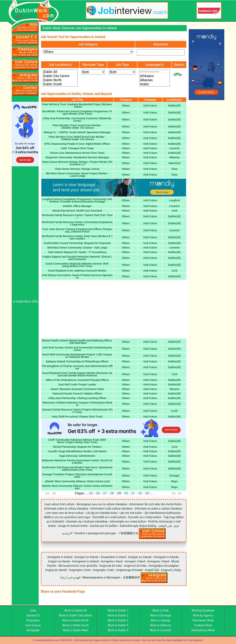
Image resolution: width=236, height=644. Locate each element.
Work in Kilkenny (161, 625)
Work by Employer (203, 610)
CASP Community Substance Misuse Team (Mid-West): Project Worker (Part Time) (77, 441)
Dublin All (60, 72)
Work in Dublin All (76, 610)
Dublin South (60, 84)
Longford (174, 200)
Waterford (174, 163)
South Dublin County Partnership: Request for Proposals (77, 243)
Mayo (174, 481)
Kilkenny (174, 157)
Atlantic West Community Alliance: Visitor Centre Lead (77, 481)
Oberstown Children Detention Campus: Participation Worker (77, 404)
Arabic (154, 84)
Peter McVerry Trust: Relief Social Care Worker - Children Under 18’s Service (77, 138)
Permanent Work (203, 620)
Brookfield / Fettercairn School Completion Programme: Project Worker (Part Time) (77, 113)
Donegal (175, 476)
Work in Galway (160, 620)
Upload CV (33, 615)
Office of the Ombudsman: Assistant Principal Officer (77, 380)
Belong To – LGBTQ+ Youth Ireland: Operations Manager (77, 132)
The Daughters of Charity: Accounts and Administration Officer (77, 367)
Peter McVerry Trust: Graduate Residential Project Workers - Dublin (77, 106)
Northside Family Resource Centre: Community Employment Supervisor (77, 223)
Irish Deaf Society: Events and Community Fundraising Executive (77, 349)
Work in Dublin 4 (118, 625)
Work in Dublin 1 (118, 610)
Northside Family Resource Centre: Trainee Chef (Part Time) (77, 216)
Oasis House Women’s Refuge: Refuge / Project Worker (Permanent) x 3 (77, 163)
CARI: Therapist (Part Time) (77, 148)
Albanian (154, 80)
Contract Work (203, 625)
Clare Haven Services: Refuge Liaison (77, 169)
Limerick (174, 148)
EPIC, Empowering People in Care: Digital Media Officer (77, 144)
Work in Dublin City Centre (76, 615)
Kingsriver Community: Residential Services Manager (77, 157)
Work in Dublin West (75, 630)
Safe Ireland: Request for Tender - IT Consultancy (77, 252)
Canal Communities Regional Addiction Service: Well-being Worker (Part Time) (77, 265)
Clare (174, 169)
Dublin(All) (174, 106)
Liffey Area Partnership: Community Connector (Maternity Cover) (77, 120)
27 (105, 493)
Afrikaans (154, 76)
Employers (33, 620)
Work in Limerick (160, 630)
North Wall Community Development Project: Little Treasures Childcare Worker (77, 356)
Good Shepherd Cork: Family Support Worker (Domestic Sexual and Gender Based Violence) (77, 374)
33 (147, 493)
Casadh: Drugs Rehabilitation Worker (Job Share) (77, 451)
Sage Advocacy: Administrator (77, 456)
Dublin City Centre (60, 76)
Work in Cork (160, 610)
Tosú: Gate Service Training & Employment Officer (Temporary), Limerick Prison (77, 230)
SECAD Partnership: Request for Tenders (77, 447)
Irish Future (150, 106)
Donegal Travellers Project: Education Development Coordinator (77, 476)
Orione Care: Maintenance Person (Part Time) (77, 153)
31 (133, 493)
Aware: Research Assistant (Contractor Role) (77, 389)
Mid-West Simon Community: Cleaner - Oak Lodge (77, 248)
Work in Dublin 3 (118, 620)
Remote (174, 389)
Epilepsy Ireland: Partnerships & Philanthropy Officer (77, 361)
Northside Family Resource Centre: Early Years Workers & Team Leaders (77, 237)
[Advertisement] (25, 234)
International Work (203, 630)
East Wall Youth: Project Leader (77, 384)
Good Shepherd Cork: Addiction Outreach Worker (77, 271)
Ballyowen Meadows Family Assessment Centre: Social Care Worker (77, 462)
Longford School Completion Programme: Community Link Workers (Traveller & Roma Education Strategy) (77, 200)
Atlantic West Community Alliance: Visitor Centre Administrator (77, 487)
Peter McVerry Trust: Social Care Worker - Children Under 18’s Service (77, 127)
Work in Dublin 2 (118, 615)
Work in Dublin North (75, 620)
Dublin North (60, 80)
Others (126, 106)
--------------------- (154, 72)
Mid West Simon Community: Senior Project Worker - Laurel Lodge (77, 175)
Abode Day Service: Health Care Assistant (77, 211)
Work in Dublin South (76, 625)
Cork (174, 211)
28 (112, 493)
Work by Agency (203, 615)
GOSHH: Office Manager (77, 206)
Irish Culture (33, 625)
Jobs (33, 610)
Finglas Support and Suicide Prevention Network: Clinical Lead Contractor (77, 258)
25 (91, 493)
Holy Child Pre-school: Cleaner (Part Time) (77, 417)
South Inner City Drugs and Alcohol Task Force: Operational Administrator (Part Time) (77, 469)
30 (126, 493)
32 (140, 493)
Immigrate (33, 630)
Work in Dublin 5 (118, 630)
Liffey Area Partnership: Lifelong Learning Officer (77, 398)
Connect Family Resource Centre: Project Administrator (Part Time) (77, 411)
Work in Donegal (160, 615)
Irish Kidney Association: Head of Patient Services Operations (77, 276)
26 (98, 493)
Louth (174, 411)
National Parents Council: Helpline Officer (77, 394)
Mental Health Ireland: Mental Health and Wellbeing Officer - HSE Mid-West (77, 342)
